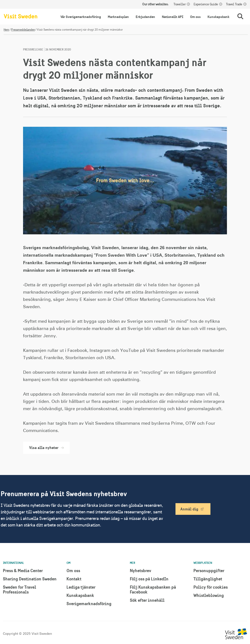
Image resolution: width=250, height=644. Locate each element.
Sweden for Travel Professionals (20, 589)
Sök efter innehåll (147, 600)
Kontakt (74, 579)
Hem (6, 30)
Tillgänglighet (208, 579)
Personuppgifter (209, 571)
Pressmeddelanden (23, 30)
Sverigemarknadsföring (89, 604)
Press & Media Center (23, 571)
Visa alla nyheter (46, 448)
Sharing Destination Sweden (30, 579)
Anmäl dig (189, 509)
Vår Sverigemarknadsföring (81, 17)
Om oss (195, 17)
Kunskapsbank (218, 17)
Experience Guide (206, 4)
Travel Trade (234, 4)
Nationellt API (173, 17)
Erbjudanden (145, 17)
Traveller (180, 4)
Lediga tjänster (81, 587)
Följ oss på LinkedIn (149, 579)
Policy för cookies (211, 587)
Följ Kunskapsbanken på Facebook (153, 589)
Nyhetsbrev (141, 571)
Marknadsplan (118, 17)
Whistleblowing (209, 595)
